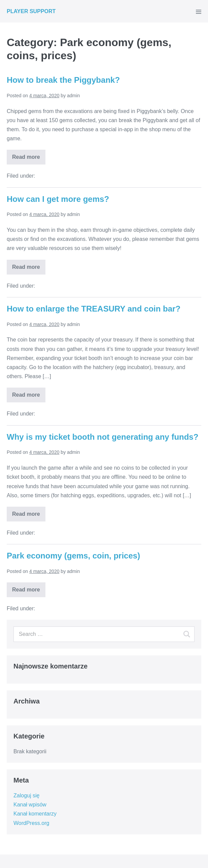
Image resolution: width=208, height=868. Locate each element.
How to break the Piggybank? (63, 80)
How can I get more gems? (58, 199)
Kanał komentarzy (35, 814)
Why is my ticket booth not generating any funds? (102, 437)
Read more (26, 157)
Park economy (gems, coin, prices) (73, 556)
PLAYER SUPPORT (31, 11)
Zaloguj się (26, 795)
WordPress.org (31, 823)
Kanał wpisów (30, 805)
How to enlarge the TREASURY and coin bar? (94, 309)
